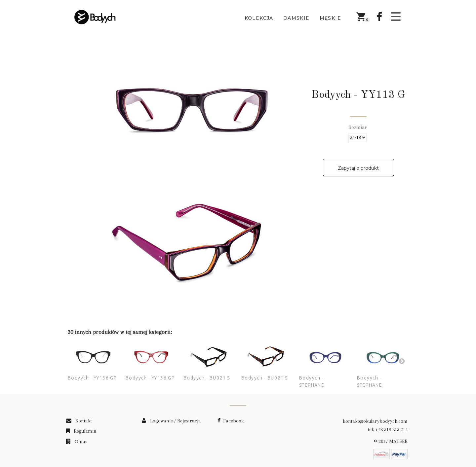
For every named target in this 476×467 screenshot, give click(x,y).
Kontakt (79, 421)
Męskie (330, 18)
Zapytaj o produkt (358, 168)
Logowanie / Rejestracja (171, 421)
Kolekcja (259, 18)
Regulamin (81, 431)
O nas (77, 442)
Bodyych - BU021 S (207, 378)
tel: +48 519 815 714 (388, 429)
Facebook (231, 421)
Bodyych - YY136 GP (92, 378)
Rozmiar (358, 127)
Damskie (297, 18)
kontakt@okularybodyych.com (375, 421)
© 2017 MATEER (391, 441)
